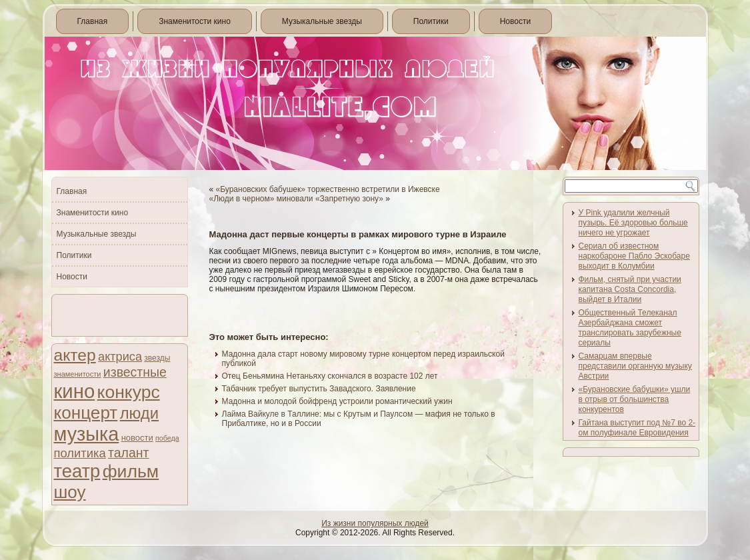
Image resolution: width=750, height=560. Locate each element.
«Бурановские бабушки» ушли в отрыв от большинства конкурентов (635, 399)
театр (77, 471)
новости (137, 438)
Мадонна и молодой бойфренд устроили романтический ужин (337, 401)
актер (75, 355)
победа (167, 438)
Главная (93, 21)
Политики (431, 21)
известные (135, 372)
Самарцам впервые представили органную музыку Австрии (635, 366)
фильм (131, 471)
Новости (515, 21)
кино (75, 391)
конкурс (129, 392)
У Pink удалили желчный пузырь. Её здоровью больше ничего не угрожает (633, 223)
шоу (70, 492)
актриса (120, 357)
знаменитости (78, 374)
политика (80, 453)
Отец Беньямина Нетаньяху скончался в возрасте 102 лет (330, 376)
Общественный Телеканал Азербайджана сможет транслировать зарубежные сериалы (630, 328)
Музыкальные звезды (322, 21)
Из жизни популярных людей (375, 523)
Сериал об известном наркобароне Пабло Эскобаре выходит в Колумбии (634, 256)
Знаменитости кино (195, 21)
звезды (157, 358)
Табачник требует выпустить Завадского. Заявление (319, 389)
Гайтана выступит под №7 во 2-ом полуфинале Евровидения (637, 428)
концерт (86, 413)
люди (139, 413)
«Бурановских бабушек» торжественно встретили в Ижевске (328, 189)
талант (128, 453)
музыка (87, 434)
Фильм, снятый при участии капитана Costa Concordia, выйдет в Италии (630, 289)
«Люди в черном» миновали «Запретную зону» (296, 199)
